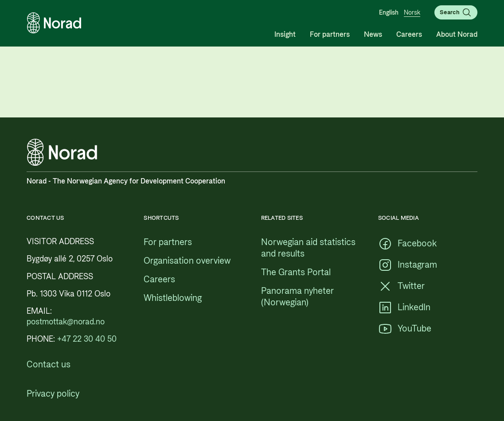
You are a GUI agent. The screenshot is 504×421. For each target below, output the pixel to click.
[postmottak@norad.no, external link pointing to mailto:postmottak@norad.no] (66, 322)
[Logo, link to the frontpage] (54, 23)
